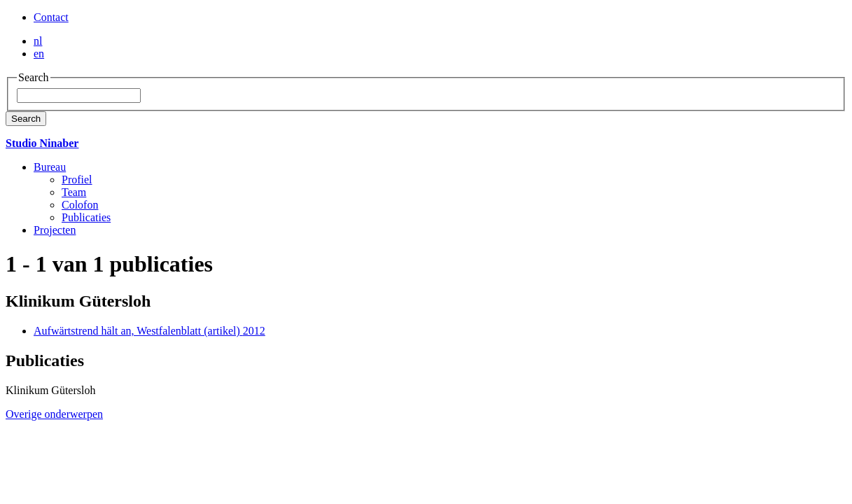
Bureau (50, 167)
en (39, 54)
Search (26, 119)
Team (74, 192)
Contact (51, 17)
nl (38, 41)
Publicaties (86, 217)
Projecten (55, 230)
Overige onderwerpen (54, 414)
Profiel (77, 180)
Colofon (80, 205)
